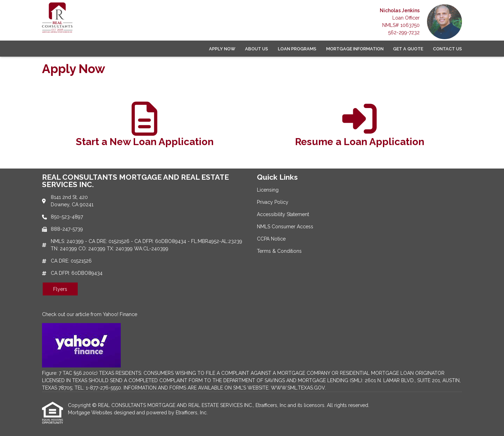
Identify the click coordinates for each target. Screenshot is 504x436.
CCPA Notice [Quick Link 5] (271, 239)
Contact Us (447, 49)
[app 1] (145, 128)
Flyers (60, 289)
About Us (257, 49)
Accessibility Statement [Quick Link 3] (283, 214)
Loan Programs (297, 49)
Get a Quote (408, 49)
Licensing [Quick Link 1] (268, 190)
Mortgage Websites (91, 413)
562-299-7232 (404, 33)
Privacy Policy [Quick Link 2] (273, 202)
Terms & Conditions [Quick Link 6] (279, 251)
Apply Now (222, 49)
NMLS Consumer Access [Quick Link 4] (285, 227)
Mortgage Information (355, 49)
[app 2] (360, 128)
